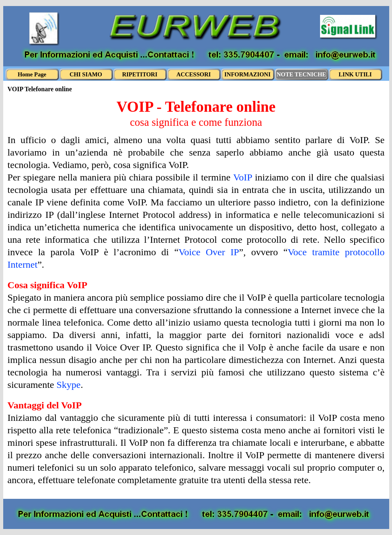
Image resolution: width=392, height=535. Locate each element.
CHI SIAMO (86, 74)
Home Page (32, 74)
